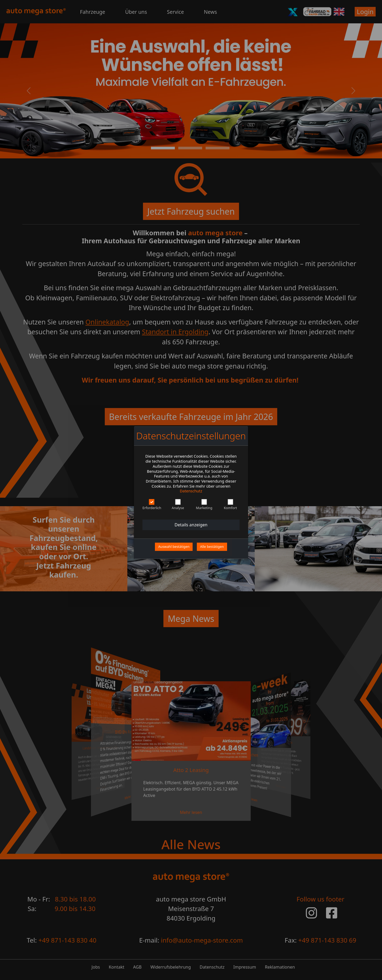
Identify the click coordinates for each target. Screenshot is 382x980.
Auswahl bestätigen (174, 547)
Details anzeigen (191, 525)
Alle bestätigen (212, 547)
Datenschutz (191, 491)
